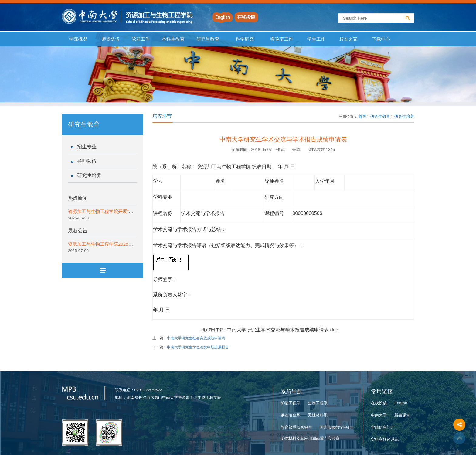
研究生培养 (89, 175)
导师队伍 (87, 161)
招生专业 (87, 147)
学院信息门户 (383, 427)
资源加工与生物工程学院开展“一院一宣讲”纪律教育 (120, 211)
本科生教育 (172, 39)
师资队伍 (111, 39)
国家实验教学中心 (335, 427)
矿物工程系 (290, 403)
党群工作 (141, 39)
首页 (362, 116)
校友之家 (349, 39)
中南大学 (379, 415)
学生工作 (316, 39)
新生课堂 (402, 415)
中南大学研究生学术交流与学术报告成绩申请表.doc (282, 330)
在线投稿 (379, 403)
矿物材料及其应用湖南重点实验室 (310, 438)
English (401, 403)
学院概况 (78, 39)
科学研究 (245, 39)
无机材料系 (318, 415)
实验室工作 (282, 39)
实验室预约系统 (385, 439)
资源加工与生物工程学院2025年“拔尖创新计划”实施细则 (125, 244)
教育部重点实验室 (296, 427)
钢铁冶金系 (290, 415)
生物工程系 (318, 403)
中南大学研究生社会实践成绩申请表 (196, 338)
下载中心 (381, 39)
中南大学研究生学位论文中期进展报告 (198, 347)
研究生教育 (208, 39)
